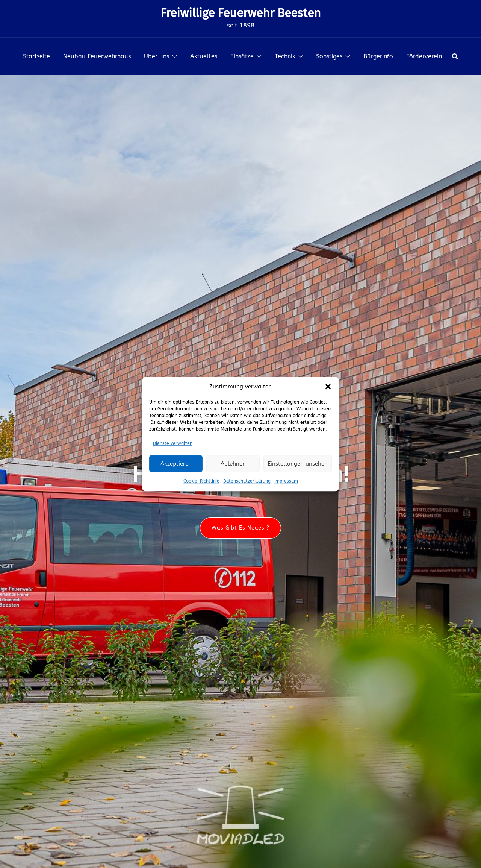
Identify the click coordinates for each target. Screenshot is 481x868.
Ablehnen (233, 464)
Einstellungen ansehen (298, 464)
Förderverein (424, 56)
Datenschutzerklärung (247, 481)
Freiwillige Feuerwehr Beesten (241, 13)
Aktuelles (204, 56)
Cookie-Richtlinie (201, 481)
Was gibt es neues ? (240, 528)
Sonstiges (329, 56)
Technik (285, 56)
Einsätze (242, 56)
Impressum (286, 481)
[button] (328, 387)
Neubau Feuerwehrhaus (97, 56)
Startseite (36, 56)
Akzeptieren (176, 464)
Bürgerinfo (378, 56)
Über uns (157, 56)
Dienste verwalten (173, 443)
